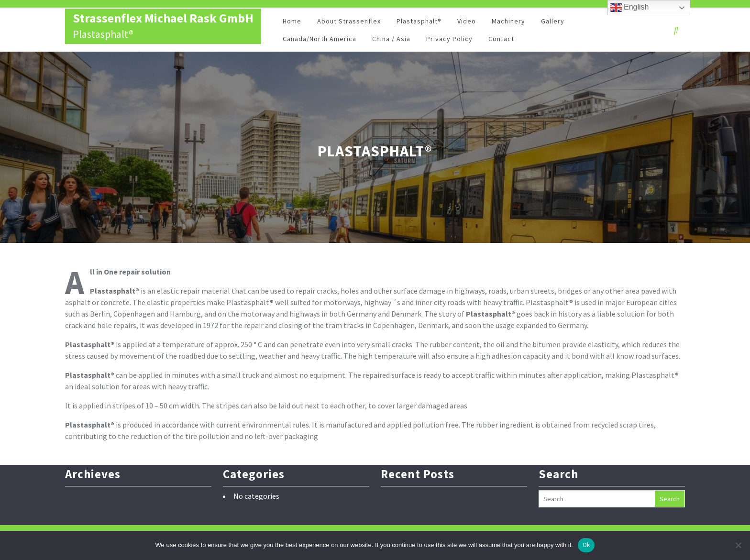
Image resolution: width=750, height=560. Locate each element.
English (630, 8)
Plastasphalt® (419, 23)
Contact (501, 41)
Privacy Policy (449, 41)
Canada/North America (320, 41)
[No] (738, 545)
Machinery (508, 23)
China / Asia (391, 41)
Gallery (553, 23)
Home (292, 23)
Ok (586, 545)
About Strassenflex (349, 23)
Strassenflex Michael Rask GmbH (163, 20)
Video (467, 23)
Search (670, 489)
